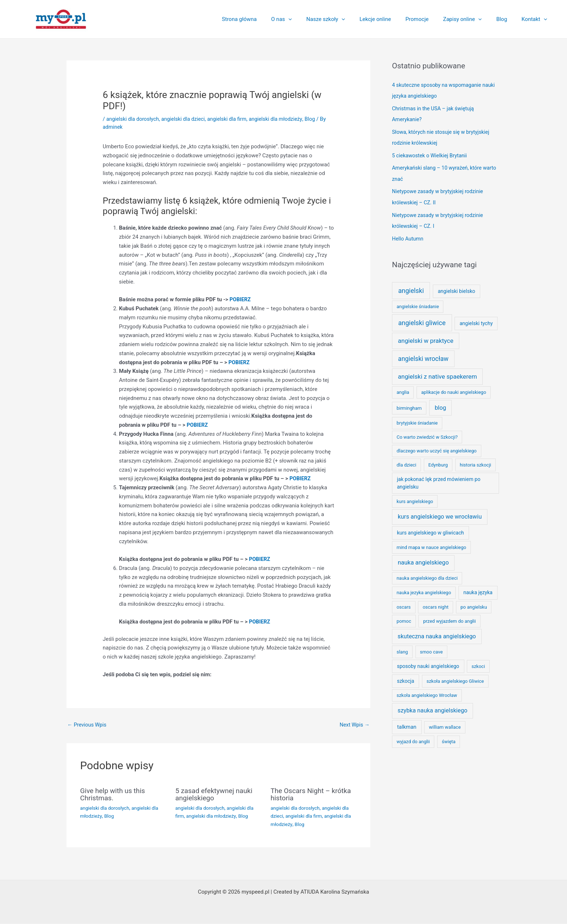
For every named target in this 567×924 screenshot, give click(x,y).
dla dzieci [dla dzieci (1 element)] (407, 461)
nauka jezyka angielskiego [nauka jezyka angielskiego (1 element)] (424, 589)
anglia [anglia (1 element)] (403, 389)
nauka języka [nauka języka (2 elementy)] (478, 589)
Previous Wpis (88, 725)
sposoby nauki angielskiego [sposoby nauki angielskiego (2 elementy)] (428, 663)
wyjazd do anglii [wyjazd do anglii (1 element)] (413, 738)
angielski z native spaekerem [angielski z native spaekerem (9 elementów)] (437, 373)
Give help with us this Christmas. (114, 795)
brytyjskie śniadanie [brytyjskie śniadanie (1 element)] (417, 420)
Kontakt (536, 19)
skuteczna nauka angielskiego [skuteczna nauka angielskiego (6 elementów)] (437, 633)
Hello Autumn (408, 235)
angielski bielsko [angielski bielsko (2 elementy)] (457, 288)
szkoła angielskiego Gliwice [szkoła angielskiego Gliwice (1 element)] (455, 678)
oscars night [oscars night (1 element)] (436, 603)
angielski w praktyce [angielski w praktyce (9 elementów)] (425, 337)
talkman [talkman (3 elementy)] (407, 724)
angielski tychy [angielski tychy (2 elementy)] (476, 320)
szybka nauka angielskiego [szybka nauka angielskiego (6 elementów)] (433, 707)
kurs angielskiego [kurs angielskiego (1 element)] (415, 498)
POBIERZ (241, 299)
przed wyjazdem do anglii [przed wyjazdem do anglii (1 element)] (449, 618)
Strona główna (267, 19)
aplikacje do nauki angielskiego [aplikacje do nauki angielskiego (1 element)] (454, 389)
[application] (312, 19)
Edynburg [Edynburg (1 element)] (438, 461)
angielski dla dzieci (187, 119)
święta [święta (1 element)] (449, 738)
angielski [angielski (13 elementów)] (411, 287)
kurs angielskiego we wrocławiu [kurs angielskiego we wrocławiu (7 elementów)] (440, 513)
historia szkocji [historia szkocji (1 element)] (475, 461)
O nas (305, 19)
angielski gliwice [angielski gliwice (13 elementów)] (422, 320)
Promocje (430, 19)
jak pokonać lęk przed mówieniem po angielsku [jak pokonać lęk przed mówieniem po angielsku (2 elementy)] (439, 479)
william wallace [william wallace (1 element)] (445, 724)
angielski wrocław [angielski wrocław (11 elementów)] (423, 355)
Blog (507, 19)
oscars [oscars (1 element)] (404, 603)
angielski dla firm (232, 119)
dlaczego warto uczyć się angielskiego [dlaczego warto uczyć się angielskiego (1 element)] (437, 448)
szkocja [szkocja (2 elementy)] (406, 677)
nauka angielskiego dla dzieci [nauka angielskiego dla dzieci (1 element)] (427, 575)
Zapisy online (471, 19)
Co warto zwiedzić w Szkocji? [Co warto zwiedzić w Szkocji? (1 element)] (427, 433)
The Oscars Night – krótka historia (313, 795)
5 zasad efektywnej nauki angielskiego (216, 795)
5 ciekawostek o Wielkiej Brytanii (431, 154)
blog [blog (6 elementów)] (440, 404)
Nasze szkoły (346, 19)
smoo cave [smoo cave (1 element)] (431, 648)
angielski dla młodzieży (283, 119)
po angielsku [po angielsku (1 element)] (474, 603)
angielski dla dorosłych (134, 119)
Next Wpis (354, 725)
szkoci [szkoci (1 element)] (478, 663)
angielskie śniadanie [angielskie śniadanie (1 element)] (418, 303)
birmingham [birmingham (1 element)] (409, 404)
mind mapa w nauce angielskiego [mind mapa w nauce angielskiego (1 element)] (432, 544)
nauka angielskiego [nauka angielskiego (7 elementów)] (423, 559)
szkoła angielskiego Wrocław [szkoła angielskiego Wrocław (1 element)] (427, 692)
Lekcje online (391, 19)
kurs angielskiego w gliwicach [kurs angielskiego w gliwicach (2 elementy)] (430, 529)
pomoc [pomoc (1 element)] (404, 618)
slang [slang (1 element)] (402, 648)
